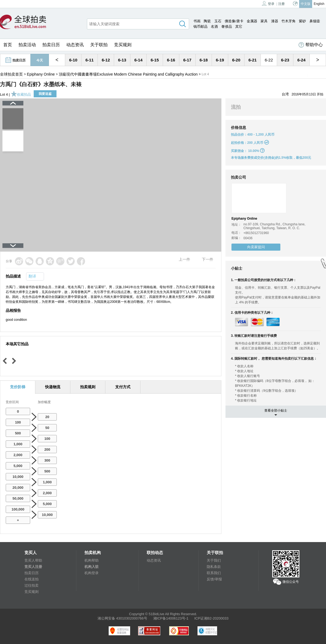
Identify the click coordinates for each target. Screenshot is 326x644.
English (319, 4)
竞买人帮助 (33, 560)
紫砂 (302, 21)
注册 (281, 4)
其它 (239, 27)
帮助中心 (311, 45)
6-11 (89, 60)
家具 (264, 21)
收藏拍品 (21, 94)
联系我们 (214, 573)
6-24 (301, 60)
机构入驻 (92, 567)
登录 (268, 3)
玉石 (218, 21)
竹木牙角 (289, 21)
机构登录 (92, 573)
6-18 (203, 60)
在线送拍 (32, 579)
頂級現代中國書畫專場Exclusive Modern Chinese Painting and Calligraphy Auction (128, 74)
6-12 (106, 60)
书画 (197, 21)
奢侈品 (227, 27)
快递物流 (53, 387)
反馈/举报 (214, 579)
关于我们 (214, 560)
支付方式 (123, 387)
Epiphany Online (41, 74)
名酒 (214, 27)
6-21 (252, 60)
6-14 (138, 60)
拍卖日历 (51, 45)
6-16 (171, 60)
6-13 (122, 60)
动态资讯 (75, 45)
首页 (8, 45)
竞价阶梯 (18, 387)
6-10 (73, 60)
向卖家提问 (256, 247)
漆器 (275, 21)
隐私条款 (214, 567)
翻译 (32, 276)
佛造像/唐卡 (234, 21)
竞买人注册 (33, 567)
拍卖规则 (88, 387)
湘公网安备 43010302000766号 (122, 618)
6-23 (285, 60)
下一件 (208, 259)
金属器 (252, 21)
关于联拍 (99, 45)
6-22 (269, 60)
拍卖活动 (27, 45)
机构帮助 (92, 560)
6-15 (155, 60)
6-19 (220, 60)
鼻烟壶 (315, 21)
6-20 (236, 60)
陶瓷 (207, 21)
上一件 (184, 259)
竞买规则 (123, 45)
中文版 (306, 4)
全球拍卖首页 (11, 74)
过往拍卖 (32, 585)
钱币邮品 (200, 27)
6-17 (187, 60)
